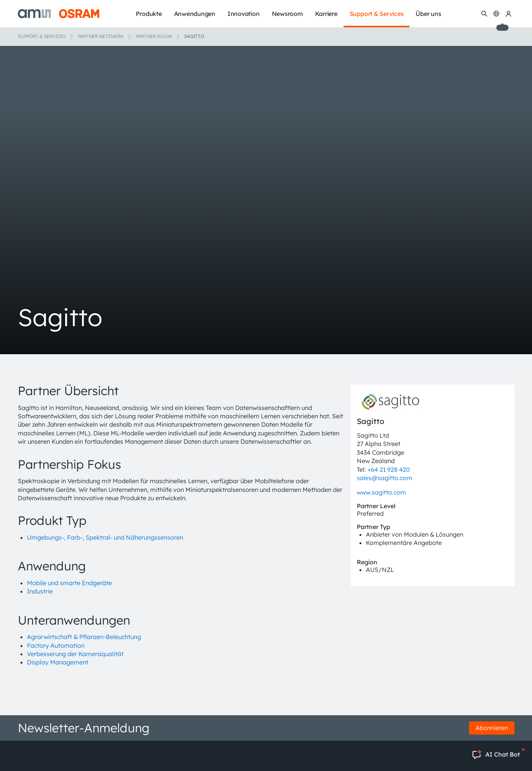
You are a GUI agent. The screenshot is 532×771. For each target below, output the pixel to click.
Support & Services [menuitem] (377, 14)
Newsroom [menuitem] (287, 14)
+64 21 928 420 (389, 470)
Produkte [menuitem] (149, 14)
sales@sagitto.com (384, 478)
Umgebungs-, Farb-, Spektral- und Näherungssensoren (105, 537)
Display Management (58, 662)
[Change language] (496, 14)
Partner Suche (154, 36)
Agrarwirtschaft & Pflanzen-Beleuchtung (84, 637)
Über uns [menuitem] (428, 14)
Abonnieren (492, 728)
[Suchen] (484, 14)
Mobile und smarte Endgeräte (69, 583)
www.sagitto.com (381, 492)
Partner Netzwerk (101, 36)
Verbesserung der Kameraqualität (75, 654)
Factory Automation (56, 645)
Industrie (40, 591)
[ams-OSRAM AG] (59, 14)
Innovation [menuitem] (244, 14)
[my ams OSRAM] (508, 14)
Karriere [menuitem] (326, 14)
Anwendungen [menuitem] (195, 14)
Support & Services (42, 36)
